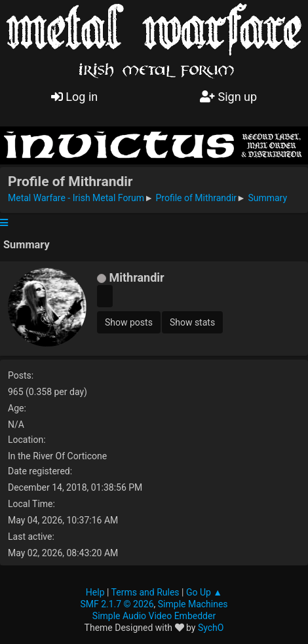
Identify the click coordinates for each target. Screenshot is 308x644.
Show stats (192, 322)
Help (95, 592)
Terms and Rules (145, 592)
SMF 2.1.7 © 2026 (117, 604)
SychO (211, 628)
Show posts (129, 322)
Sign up (228, 97)
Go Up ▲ (204, 592)
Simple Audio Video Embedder (154, 616)
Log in (74, 97)
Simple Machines (193, 604)
